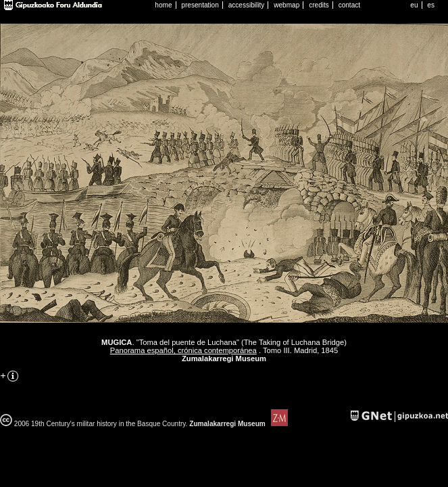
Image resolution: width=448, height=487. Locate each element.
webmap (287, 5)
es (431, 5)
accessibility (247, 5)
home (163, 5)
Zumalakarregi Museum (237, 424)
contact (350, 5)
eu (414, 5)
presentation (200, 5)
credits (319, 5)
